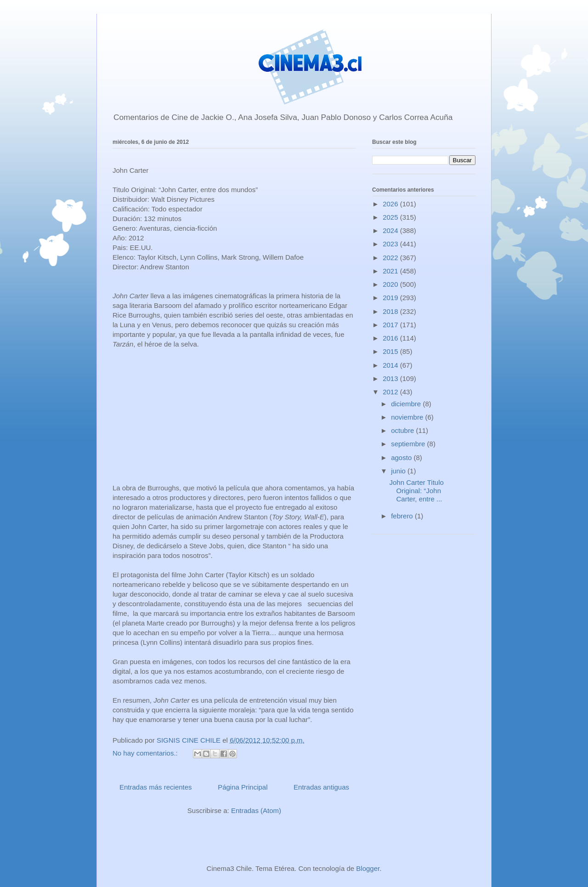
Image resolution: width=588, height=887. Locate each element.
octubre (403, 430)
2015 (391, 351)
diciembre (407, 404)
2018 (391, 311)
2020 (391, 284)
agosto (402, 458)
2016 (391, 338)
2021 (391, 271)
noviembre (408, 417)
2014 (391, 365)
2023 (391, 244)
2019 (391, 298)
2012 (391, 392)
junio (399, 471)
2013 (391, 378)
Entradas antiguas (321, 787)
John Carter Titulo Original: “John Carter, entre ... (417, 491)
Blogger (368, 868)
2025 (391, 217)
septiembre (409, 444)
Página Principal (243, 787)
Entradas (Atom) (256, 810)
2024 (391, 230)
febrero (403, 516)
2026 (391, 204)
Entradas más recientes (156, 787)
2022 (391, 258)
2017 (391, 325)
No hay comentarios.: (146, 753)
